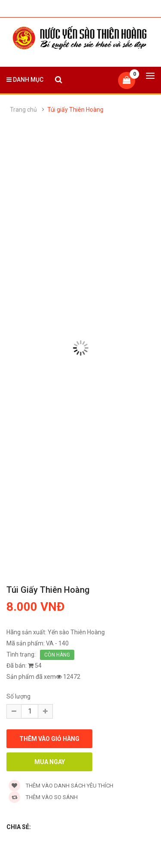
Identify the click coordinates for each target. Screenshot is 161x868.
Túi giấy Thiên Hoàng (75, 110)
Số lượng (18, 696)
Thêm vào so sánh (43, 797)
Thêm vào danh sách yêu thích (61, 786)
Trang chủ (23, 110)
